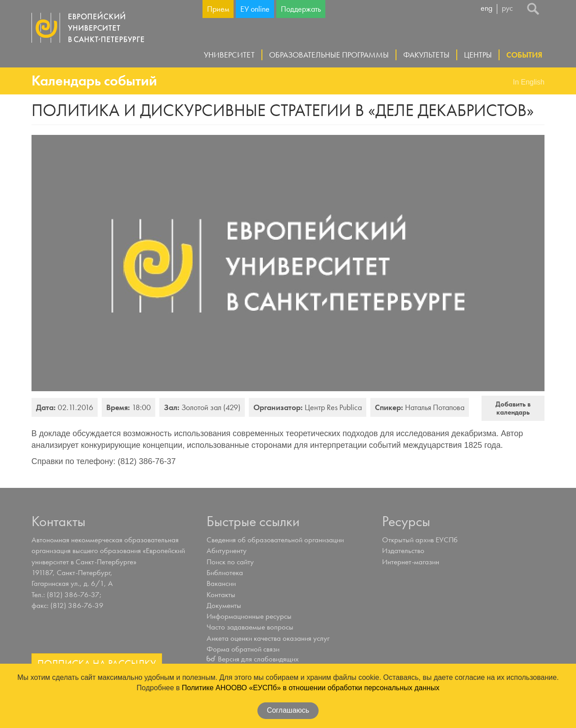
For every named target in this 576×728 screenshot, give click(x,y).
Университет (229, 55)
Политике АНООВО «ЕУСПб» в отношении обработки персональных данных (310, 688)
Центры (478, 55)
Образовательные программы (329, 55)
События (524, 55)
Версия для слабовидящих (258, 659)
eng (486, 9)
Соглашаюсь (288, 710)
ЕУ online (255, 9)
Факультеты (426, 55)
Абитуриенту (227, 550)
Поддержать (301, 9)
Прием (218, 9)
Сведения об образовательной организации (275, 540)
